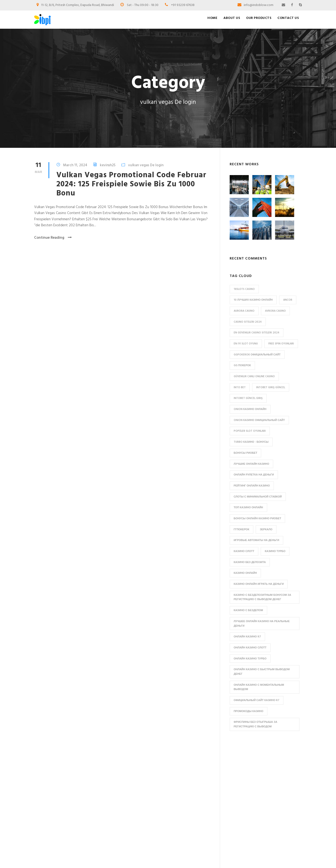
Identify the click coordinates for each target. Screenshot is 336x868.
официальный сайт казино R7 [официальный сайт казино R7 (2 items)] (257, 700)
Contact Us (288, 18)
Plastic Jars (184, 813)
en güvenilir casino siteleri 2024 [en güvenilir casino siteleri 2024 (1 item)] (257, 333)
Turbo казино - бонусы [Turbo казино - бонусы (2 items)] (251, 442)
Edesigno (179, 858)
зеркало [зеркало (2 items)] (266, 530)
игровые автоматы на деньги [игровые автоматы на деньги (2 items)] (257, 540)
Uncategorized (187, 821)
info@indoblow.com (259, 5)
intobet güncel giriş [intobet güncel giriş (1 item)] (248, 398)
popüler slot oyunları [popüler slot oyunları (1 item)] (250, 431)
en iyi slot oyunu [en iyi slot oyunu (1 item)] (246, 344)
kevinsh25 (108, 165)
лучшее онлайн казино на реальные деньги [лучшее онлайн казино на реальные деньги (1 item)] (262, 624)
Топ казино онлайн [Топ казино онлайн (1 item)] (248, 508)
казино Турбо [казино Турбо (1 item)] (275, 551)
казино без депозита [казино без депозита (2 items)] (250, 562)
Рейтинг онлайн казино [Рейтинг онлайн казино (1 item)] (252, 486)
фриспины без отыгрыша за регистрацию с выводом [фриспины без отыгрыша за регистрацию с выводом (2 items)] (255, 724)
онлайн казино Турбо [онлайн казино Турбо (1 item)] (250, 659)
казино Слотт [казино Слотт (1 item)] (244, 551)
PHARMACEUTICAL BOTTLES (198, 805)
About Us (232, 18)
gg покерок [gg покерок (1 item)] (242, 365)
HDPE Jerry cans (187, 797)
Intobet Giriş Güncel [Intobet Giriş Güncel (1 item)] (271, 387)
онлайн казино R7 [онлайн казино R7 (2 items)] (247, 637)
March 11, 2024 (75, 165)
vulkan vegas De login (146, 165)
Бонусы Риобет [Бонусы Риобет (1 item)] (246, 453)
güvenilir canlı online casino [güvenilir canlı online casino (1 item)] (254, 376)
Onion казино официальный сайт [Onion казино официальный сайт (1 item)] (259, 420)
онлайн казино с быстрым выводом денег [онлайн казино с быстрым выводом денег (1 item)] (262, 672)
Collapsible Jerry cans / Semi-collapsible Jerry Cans (198, 787)
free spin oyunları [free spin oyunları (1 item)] (281, 344)
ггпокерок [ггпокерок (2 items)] (241, 530)
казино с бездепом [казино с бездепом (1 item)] (248, 610)
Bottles (181, 777)
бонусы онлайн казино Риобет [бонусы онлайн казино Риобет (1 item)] (257, 519)
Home (212, 18)
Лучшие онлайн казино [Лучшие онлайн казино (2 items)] (252, 464)
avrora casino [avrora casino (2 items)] (275, 311)
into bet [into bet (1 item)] (240, 387)
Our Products (259, 18)
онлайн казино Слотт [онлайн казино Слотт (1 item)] (250, 648)
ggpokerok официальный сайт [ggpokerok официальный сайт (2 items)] (257, 355)
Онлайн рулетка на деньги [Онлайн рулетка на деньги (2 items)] (254, 475)
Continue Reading (53, 238)
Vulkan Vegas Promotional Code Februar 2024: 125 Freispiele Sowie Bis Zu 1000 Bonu (131, 184)
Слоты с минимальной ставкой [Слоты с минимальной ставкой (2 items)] (258, 497)
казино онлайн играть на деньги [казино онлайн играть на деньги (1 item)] (259, 584)
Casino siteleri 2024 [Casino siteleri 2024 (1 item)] (248, 322)
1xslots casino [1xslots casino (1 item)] (244, 289)
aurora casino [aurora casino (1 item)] (244, 311)
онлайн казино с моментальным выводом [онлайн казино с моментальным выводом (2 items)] (259, 687)
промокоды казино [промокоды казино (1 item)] (249, 711)
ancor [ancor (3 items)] (288, 300)
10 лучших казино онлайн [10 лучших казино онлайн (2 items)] (253, 300)
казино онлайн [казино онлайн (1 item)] (245, 573)
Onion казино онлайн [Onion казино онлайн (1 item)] (250, 409)
